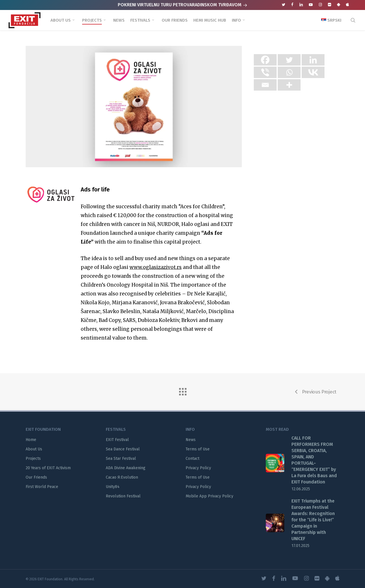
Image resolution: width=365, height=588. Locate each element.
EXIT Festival (117, 440)
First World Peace (42, 487)
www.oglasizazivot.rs (156, 280)
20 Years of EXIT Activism (48, 468)
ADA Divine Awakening (126, 468)
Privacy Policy (198, 468)
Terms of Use (198, 449)
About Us (34, 449)
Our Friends (36, 477)
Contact (192, 459)
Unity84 (113, 487)
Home (31, 440)
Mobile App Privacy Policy (209, 496)
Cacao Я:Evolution (122, 477)
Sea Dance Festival (123, 449)
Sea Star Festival (121, 459)
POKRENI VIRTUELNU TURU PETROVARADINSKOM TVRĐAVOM (182, 5)
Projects (33, 459)
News (191, 440)
